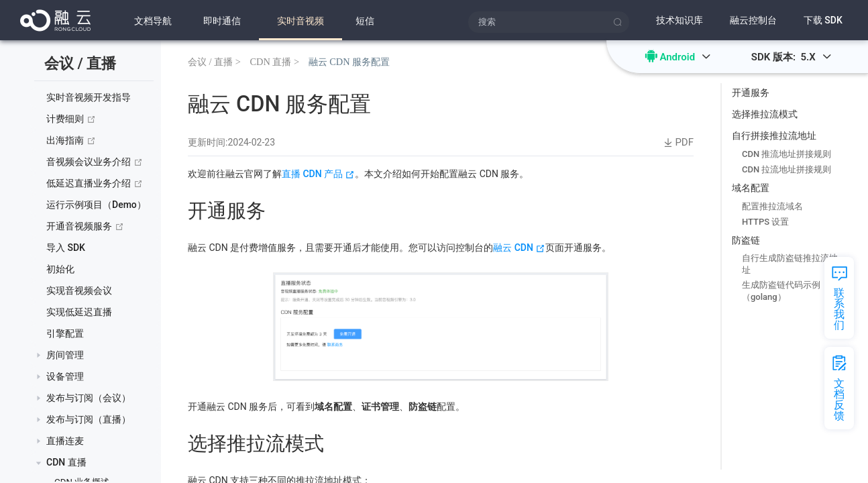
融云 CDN (519, 248)
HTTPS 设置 (765, 222)
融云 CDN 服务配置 (349, 61)
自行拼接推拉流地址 (774, 136)
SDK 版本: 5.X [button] (792, 57)
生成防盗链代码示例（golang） (781, 291)
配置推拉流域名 (772, 206)
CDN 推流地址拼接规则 (786, 154)
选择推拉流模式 (765, 114)
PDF (677, 143)
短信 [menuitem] (365, 21)
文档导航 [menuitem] (153, 21)
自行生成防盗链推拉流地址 (790, 264)
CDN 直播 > (274, 61)
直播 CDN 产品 (318, 174)
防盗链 (746, 240)
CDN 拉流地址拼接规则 (786, 169)
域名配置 (751, 188)
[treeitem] (96, 98)
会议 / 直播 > (214, 61)
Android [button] (685, 57)
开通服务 (751, 93)
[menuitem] (222, 20)
